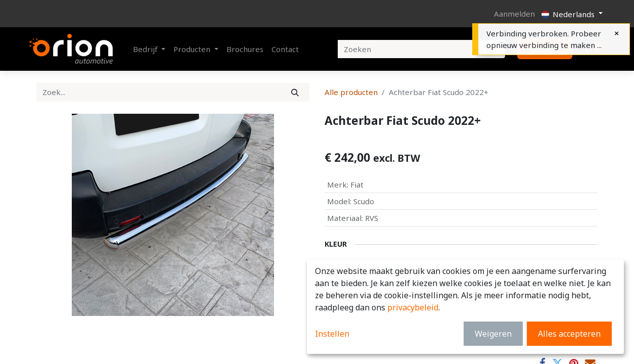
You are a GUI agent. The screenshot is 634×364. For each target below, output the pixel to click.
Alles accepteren (569, 334)
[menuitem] (245, 49)
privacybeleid (413, 307)
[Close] (617, 33)
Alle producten (351, 92)
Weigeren (493, 334)
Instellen (332, 334)
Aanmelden (514, 14)
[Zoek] (295, 92)
